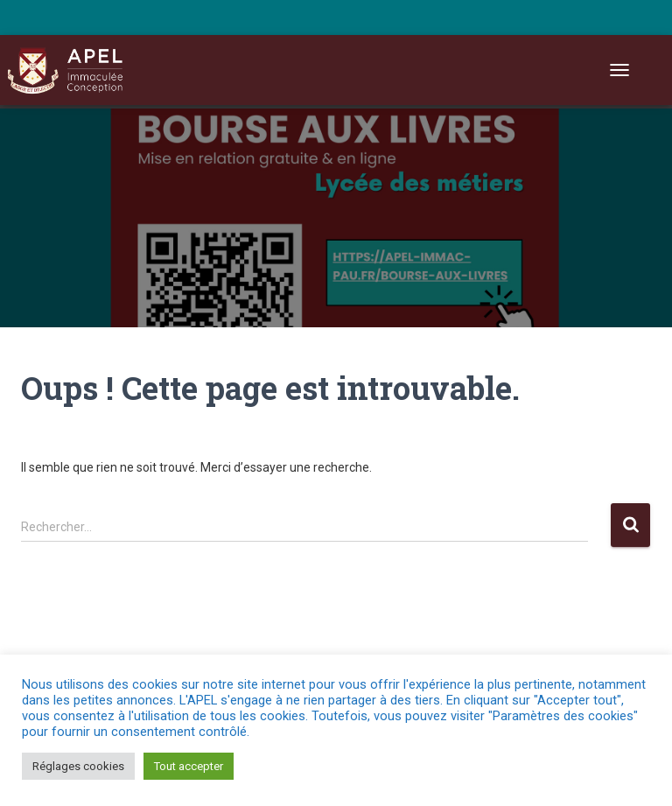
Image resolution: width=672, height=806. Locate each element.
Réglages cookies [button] (78, 766)
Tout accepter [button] (189, 766)
